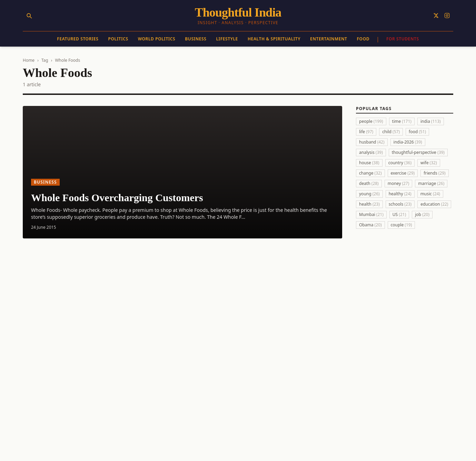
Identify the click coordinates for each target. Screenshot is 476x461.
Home (29, 60)
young (369, 194)
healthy (400, 194)
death (369, 183)
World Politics (157, 39)
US (399, 214)
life (366, 132)
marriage (431, 183)
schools (400, 204)
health (369, 204)
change (370, 173)
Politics (118, 39)
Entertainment (329, 39)
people (371, 121)
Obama (370, 225)
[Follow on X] (436, 16)
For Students (403, 39)
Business (196, 39)
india (431, 121)
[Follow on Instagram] (447, 16)
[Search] (29, 16)
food (417, 132)
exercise (403, 173)
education (434, 204)
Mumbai (371, 214)
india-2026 (408, 142)
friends (435, 173)
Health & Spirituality (274, 39)
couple (401, 225)
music (430, 194)
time (402, 121)
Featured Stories (78, 39)
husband (372, 142)
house (369, 163)
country (400, 163)
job (422, 214)
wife (429, 163)
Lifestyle (227, 39)
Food (363, 39)
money (399, 183)
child (391, 132)
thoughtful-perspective (418, 152)
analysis (371, 152)
